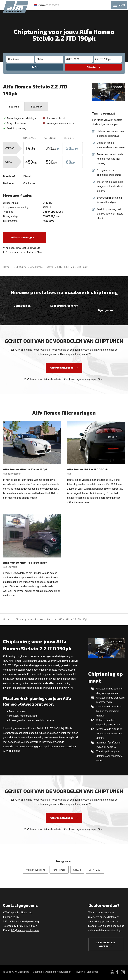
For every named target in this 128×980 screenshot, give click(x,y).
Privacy (79, 972)
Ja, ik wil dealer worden (106, 944)
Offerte (91, 67)
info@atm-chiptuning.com (25, 930)
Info (35, 67)
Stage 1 (14, 106)
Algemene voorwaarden (58, 972)
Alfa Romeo (59, 870)
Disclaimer (92, 972)
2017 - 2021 (95, 870)
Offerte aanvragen (23, 237)
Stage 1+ (37, 106)
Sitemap (37, 972)
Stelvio (77, 870)
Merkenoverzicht (35, 870)
